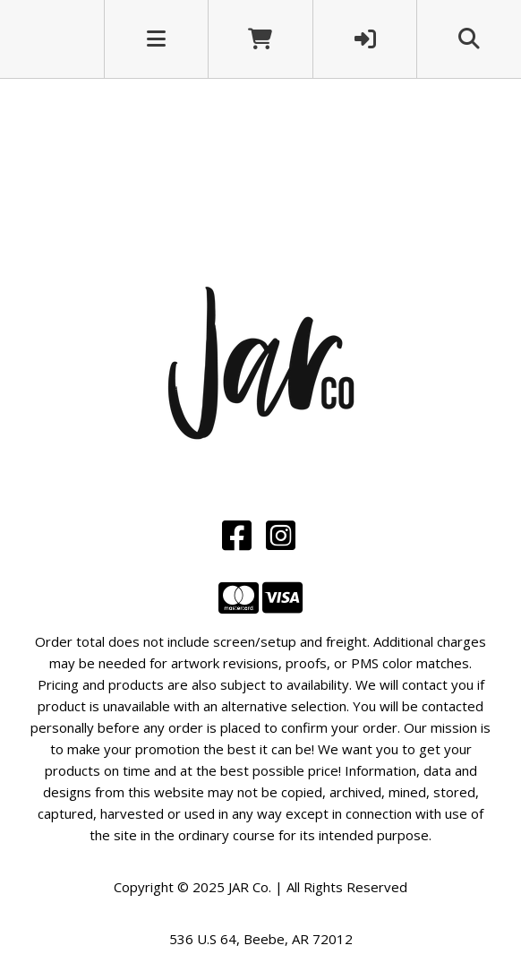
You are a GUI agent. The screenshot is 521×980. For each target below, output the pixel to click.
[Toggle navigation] (156, 39)
